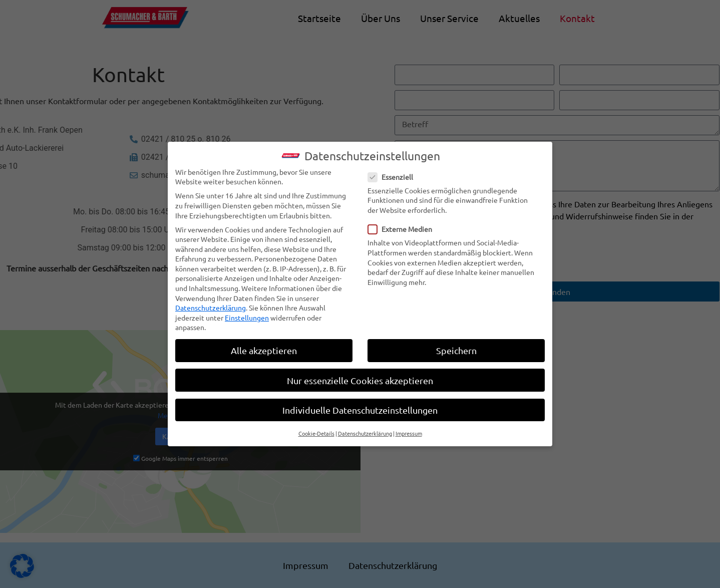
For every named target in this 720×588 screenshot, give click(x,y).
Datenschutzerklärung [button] (365, 431)
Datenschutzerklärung (211, 306)
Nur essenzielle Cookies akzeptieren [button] (360, 378)
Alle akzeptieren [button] (264, 348)
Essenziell (394, 175)
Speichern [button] (456, 348)
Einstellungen (247, 315)
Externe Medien (403, 227)
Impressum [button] (409, 431)
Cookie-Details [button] (316, 431)
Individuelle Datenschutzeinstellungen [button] (360, 407)
